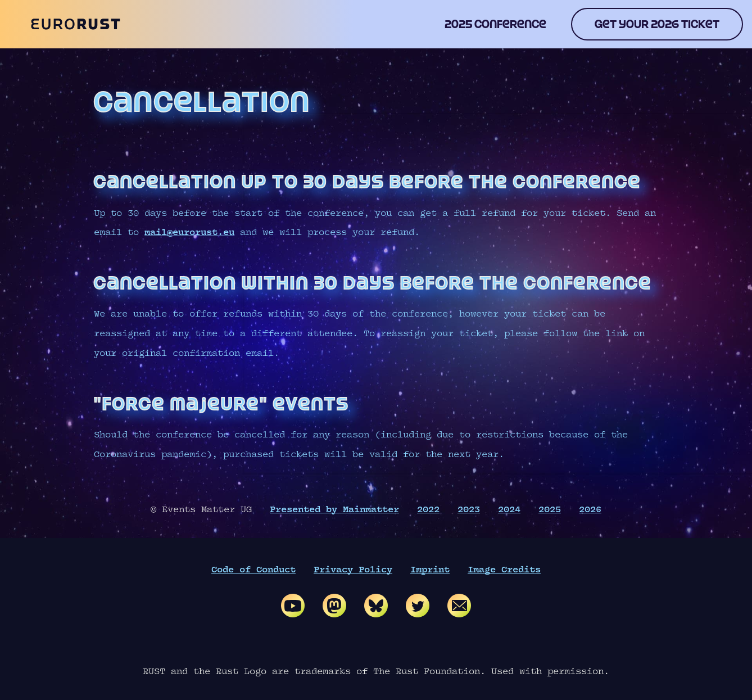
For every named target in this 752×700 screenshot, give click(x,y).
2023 (469, 510)
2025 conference (495, 24)
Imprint (430, 570)
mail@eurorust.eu (189, 232)
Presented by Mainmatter (334, 510)
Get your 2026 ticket (657, 24)
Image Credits (504, 570)
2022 (428, 510)
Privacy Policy (353, 570)
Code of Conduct (253, 570)
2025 (550, 510)
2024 (509, 510)
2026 (590, 510)
